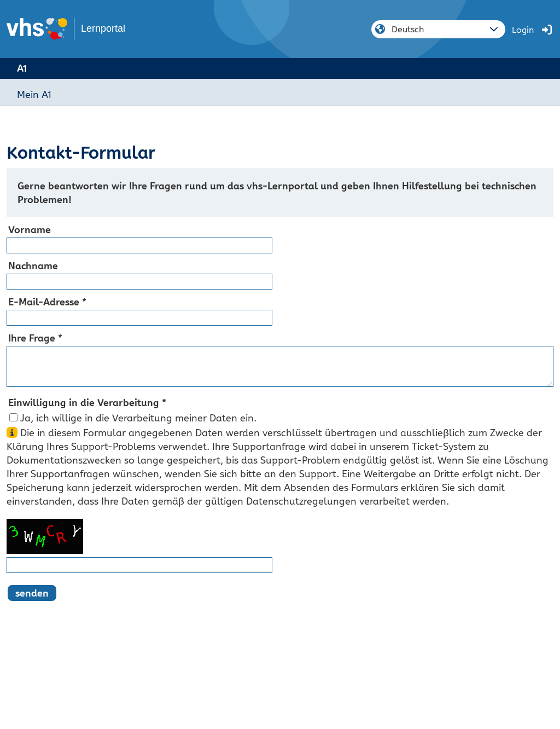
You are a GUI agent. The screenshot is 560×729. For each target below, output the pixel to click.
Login (523, 30)
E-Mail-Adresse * (47, 302)
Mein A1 (34, 94)
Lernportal (103, 28)
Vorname (30, 230)
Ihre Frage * (35, 338)
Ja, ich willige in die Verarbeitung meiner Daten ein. (138, 418)
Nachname (33, 266)
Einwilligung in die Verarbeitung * (87, 403)
